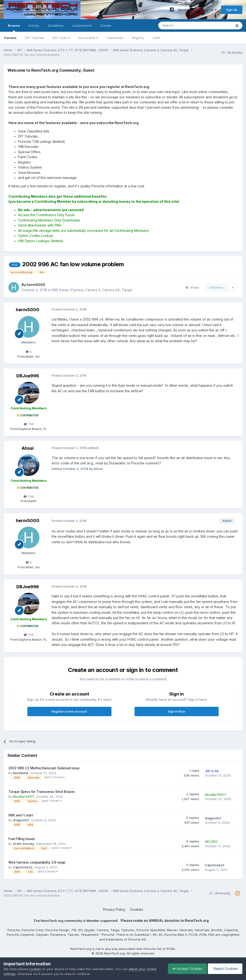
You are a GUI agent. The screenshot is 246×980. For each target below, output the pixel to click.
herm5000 (28, 310)
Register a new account (69, 711)
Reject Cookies (225, 969)
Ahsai (28, 448)
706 (29, 424)
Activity (34, 25)
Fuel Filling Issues (22, 839)
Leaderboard (82, 25)
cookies (35, 969)
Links (156, 38)
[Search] (183, 25)
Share (192, 287)
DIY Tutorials (35, 38)
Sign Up (232, 10)
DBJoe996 (28, 376)
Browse (14, 28)
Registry (138, 38)
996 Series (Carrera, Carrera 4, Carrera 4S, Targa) (92, 290)
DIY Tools (61, 38)
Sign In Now (177, 711)
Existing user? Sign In (197, 10)
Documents (88, 38)
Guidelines (56, 25)
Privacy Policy (114, 909)
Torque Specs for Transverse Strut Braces (42, 792)
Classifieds (115, 38)
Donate (106, 25)
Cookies (137, 909)
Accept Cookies (186, 969)
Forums (10, 38)
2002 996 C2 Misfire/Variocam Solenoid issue (44, 768)
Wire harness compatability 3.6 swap (37, 862)
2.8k (29, 496)
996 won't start (21, 815)
